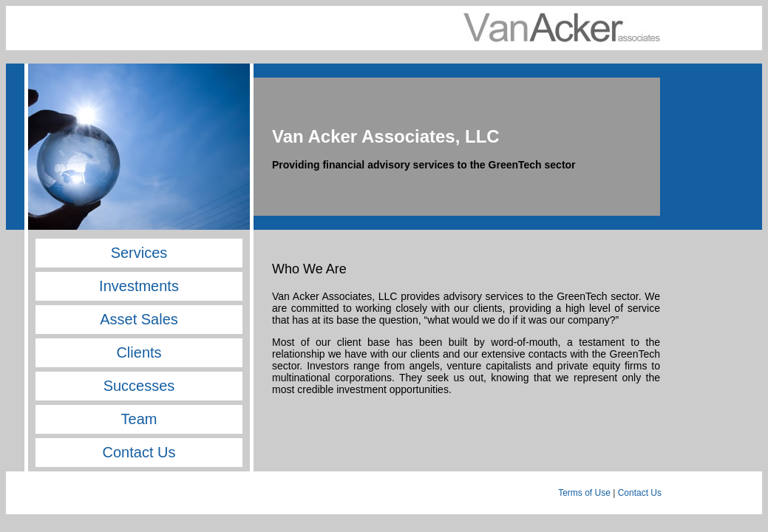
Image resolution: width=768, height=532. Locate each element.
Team (139, 419)
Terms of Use (584, 493)
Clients (139, 352)
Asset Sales (139, 319)
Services (139, 253)
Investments (139, 286)
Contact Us (139, 452)
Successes (139, 386)
